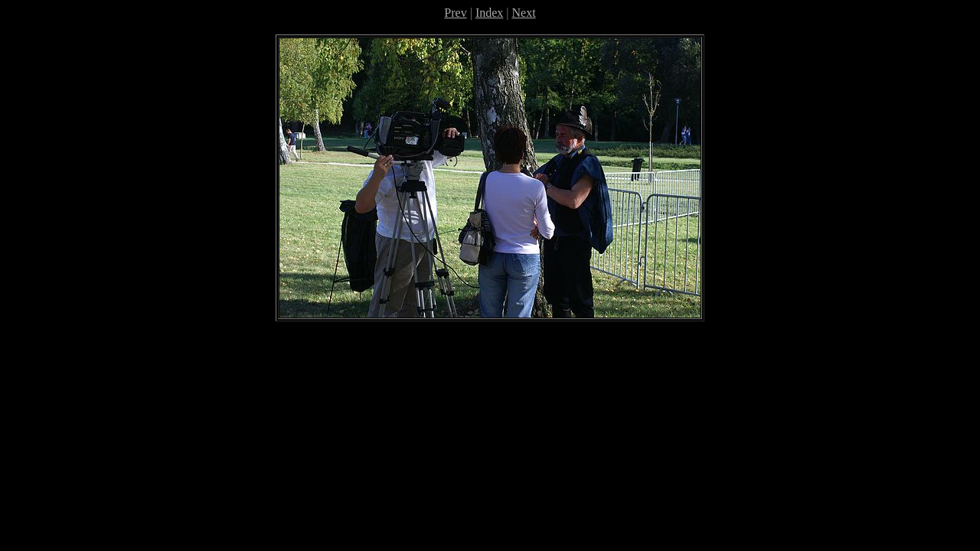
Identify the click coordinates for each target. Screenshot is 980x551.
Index (489, 13)
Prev (455, 13)
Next (524, 13)
